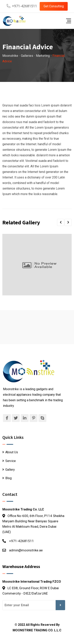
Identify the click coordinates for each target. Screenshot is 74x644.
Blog (8, 478)
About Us (12, 452)
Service (11, 461)
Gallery (10, 470)
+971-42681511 (24, 6)
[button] (61, 222)
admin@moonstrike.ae (26, 550)
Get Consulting (54, 6)
